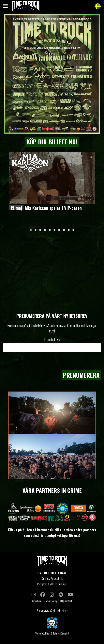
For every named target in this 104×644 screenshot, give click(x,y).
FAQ (61, 601)
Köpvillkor (36, 601)
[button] (31, 230)
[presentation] (71, 361)
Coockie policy (50, 601)
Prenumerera (81, 375)
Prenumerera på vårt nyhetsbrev (52, 610)
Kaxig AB (65, 633)
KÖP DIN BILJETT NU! (52, 142)
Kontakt (69, 601)
